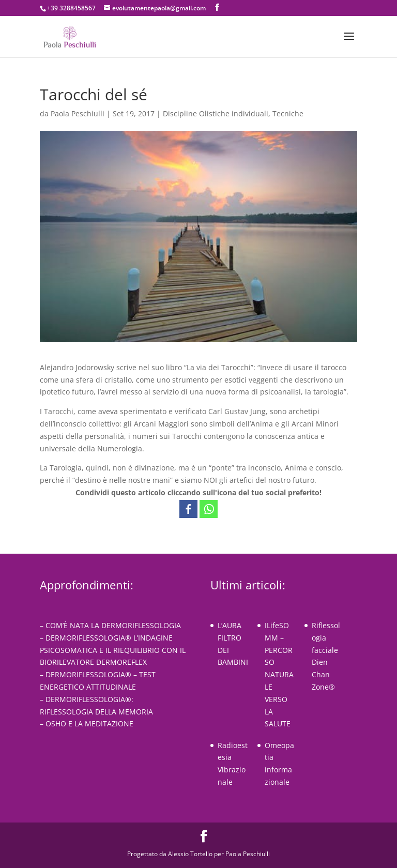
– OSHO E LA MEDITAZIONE (87, 724)
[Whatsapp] (209, 509)
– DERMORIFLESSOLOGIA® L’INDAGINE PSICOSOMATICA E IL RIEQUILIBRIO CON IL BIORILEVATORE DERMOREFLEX (113, 650)
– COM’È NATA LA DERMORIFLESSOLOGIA (110, 625)
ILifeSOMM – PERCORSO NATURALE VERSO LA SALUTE (279, 674)
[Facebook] (188, 509)
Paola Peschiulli (78, 113)
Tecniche (288, 113)
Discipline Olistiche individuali (216, 113)
